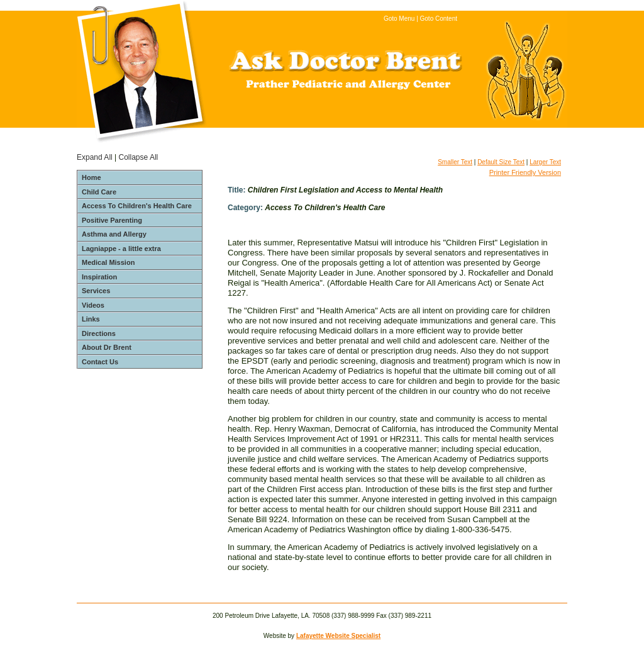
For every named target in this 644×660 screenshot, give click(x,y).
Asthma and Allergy (114, 234)
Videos (93, 305)
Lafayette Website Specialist (338, 636)
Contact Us (100, 362)
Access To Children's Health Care (137, 206)
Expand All (95, 157)
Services (96, 291)
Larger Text (545, 162)
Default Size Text (501, 162)
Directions (99, 333)
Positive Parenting (112, 220)
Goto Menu (399, 19)
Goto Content (439, 19)
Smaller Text (455, 162)
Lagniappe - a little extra (121, 249)
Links (91, 319)
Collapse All (139, 157)
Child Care (99, 192)
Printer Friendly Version (525, 172)
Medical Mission (108, 262)
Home (92, 177)
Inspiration (99, 277)
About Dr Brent (107, 347)
